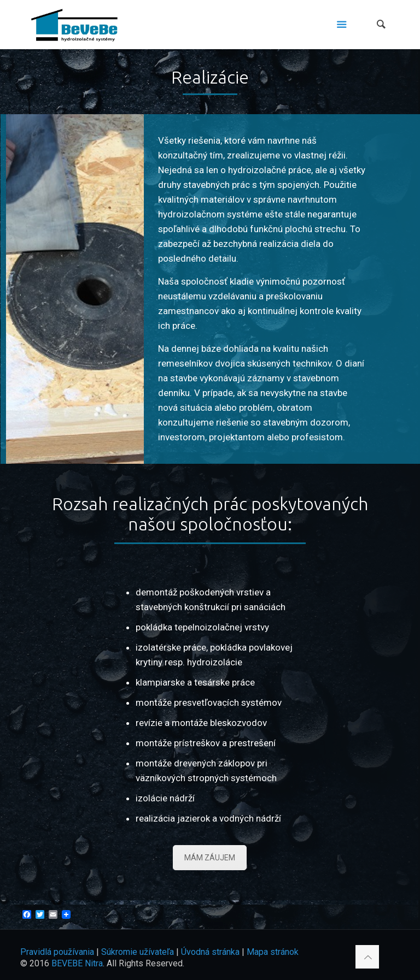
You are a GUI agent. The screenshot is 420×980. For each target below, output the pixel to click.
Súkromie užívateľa (138, 952)
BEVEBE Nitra (77, 963)
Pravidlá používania (57, 952)
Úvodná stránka (210, 952)
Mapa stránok (273, 952)
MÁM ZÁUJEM (210, 858)
